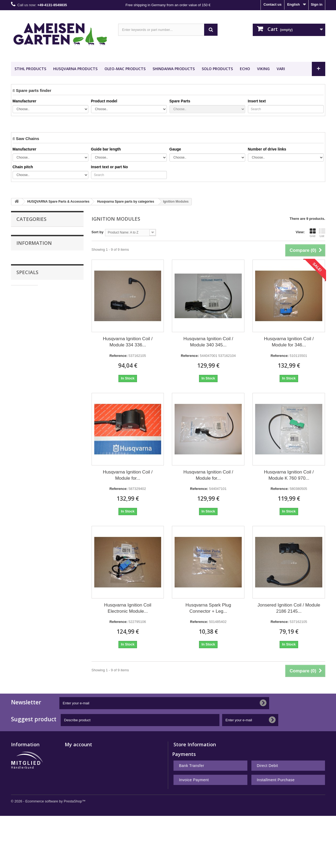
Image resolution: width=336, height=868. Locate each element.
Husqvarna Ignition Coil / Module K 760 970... (289, 475)
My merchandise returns (85, 760)
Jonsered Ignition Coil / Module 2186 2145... (289, 608)
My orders (73, 753)
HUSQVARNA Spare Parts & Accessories (39, 268)
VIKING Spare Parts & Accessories (45, 282)
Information (34, 337)
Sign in (317, 4)
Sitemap (18, 816)
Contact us (272, 4)
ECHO (245, 69)
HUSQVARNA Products (75, 69)
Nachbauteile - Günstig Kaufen (46, 303)
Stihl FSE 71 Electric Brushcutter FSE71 (61, 413)
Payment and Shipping (38, 351)
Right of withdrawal (27, 795)
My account (78, 744)
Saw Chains (26, 232)
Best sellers (21, 760)
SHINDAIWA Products (174, 69)
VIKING (263, 69)
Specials (27, 396)
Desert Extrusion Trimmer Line (42, 293)
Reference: (119, 356)
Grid (313, 233)
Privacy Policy (31, 376)
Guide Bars (26, 243)
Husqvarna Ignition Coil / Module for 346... (289, 342)
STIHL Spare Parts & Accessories (44, 254)
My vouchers (75, 788)
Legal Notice (30, 359)
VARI (281, 69)
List (322, 233)
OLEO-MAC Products (125, 69)
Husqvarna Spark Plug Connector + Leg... (208, 608)
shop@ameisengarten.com (215, 775)
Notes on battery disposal (32, 809)
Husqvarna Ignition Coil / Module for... (128, 475)
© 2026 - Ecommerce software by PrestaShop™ (48, 853)
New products (23, 753)
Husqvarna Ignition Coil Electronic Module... (128, 608)
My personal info (79, 781)
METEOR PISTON (35, 314)
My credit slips (77, 767)
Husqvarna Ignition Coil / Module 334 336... (128, 342)
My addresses (76, 774)
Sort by (98, 232)
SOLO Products (217, 69)
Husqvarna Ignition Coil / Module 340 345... (208, 342)
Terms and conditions (37, 367)
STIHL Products (30, 69)
